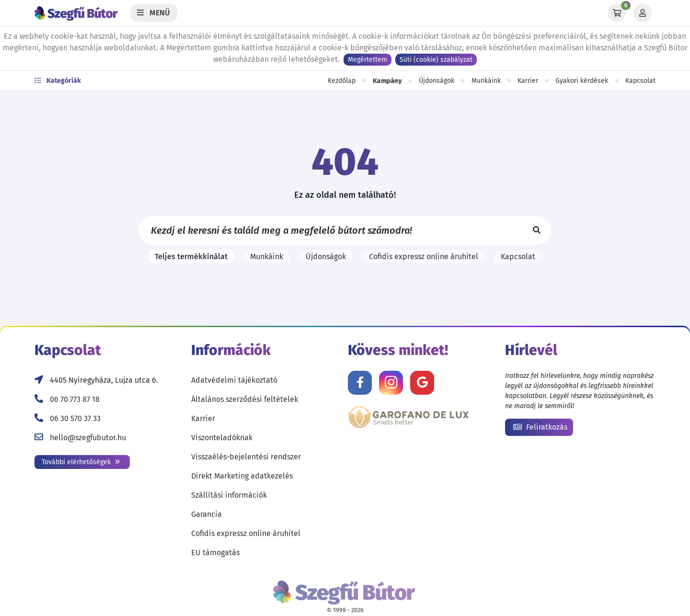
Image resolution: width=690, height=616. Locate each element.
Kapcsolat (640, 81)
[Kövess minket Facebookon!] (360, 383)
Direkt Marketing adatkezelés (242, 476)
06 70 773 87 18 (75, 399)
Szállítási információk (229, 495)
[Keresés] (537, 230)
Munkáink (486, 81)
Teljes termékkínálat (191, 257)
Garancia (207, 514)
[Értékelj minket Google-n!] (422, 383)
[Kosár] (617, 13)
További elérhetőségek (81, 462)
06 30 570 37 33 (75, 418)
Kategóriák (58, 81)
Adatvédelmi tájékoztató (234, 380)
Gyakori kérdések (582, 81)
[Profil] (643, 13)
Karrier (528, 81)
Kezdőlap (342, 81)
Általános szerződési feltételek (245, 399)
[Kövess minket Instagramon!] (391, 383)
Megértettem (368, 60)
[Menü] (154, 13)
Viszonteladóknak (222, 438)
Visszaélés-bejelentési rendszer (246, 457)
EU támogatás (215, 553)
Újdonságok (437, 81)
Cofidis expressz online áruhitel (424, 257)
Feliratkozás (540, 427)
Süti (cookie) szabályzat (436, 60)
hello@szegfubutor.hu (88, 438)
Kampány (387, 81)
